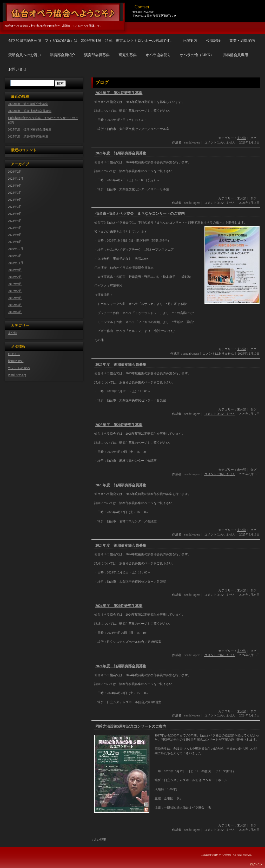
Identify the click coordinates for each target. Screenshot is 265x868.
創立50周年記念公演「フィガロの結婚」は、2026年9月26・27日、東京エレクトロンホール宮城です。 (91, 41)
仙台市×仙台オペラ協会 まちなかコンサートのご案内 (140, 214)
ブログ (102, 83)
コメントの (19, 368)
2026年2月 (15, 172)
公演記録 (213, 41)
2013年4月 (15, 312)
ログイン (14, 354)
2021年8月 (15, 242)
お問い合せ (17, 69)
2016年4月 (15, 305)
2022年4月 (15, 228)
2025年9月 (15, 186)
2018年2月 (15, 277)
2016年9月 (15, 298)
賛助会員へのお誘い (25, 55)
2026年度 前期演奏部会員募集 (121, 153)
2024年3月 (15, 207)
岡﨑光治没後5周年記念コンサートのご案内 (131, 726)
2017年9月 (15, 284)
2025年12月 (16, 179)
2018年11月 (16, 263)
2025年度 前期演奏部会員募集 (121, 485)
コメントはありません (220, 142)
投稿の (16, 361)
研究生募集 (128, 55)
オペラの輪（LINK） (197, 55)
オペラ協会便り (158, 55)
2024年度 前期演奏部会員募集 (121, 666)
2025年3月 (15, 193)
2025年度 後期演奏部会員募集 (121, 365)
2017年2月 (15, 291)
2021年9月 (15, 235)
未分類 (242, 138)
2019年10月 (16, 249)
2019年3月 (15, 256)
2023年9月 (15, 214)
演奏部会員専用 (235, 55)
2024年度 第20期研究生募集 (119, 606)
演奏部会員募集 (97, 55)
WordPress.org (17, 375)
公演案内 (190, 41)
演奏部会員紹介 (63, 55)
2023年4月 (15, 221)
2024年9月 (15, 200)
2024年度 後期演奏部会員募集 (121, 546)
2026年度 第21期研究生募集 (119, 93)
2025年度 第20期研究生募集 (119, 425)
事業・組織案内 (242, 41)
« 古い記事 (99, 840)
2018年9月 (15, 270)
